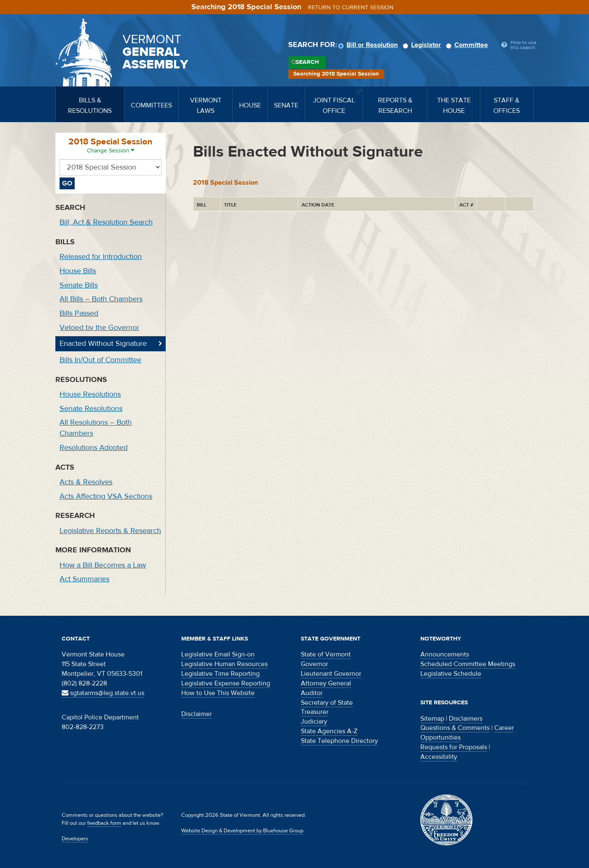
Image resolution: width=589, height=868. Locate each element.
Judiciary (314, 722)
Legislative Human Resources (224, 664)
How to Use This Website (218, 693)
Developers (75, 839)
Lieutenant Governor (331, 674)
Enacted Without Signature (103, 344)
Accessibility (439, 757)
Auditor (312, 693)
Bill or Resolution (369, 45)
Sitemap (432, 719)
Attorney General (326, 683)
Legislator (423, 45)
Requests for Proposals (454, 747)
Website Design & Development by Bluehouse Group (242, 831)
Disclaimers (466, 719)
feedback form (104, 823)
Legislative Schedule (451, 674)
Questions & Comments (455, 728)
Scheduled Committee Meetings (468, 664)
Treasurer (315, 712)
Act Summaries (85, 579)
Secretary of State (327, 703)
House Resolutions (90, 394)
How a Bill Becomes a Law (103, 565)
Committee (468, 45)
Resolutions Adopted (94, 448)
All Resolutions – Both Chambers (96, 428)
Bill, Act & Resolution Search (106, 222)
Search (307, 62)
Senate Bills (79, 285)
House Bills (78, 271)
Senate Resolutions (91, 409)
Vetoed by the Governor (99, 328)
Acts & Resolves (86, 482)
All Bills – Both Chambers (101, 299)
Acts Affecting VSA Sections (106, 496)
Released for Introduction (101, 257)
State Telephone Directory (339, 741)
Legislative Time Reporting (220, 674)
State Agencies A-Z (329, 731)
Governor (314, 664)
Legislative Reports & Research (110, 531)
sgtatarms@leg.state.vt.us (103, 693)
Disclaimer (197, 714)
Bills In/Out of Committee (100, 360)
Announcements (445, 654)
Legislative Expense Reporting (226, 683)
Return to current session (351, 8)
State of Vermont (326, 654)
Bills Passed (79, 313)
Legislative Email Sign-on (218, 654)
